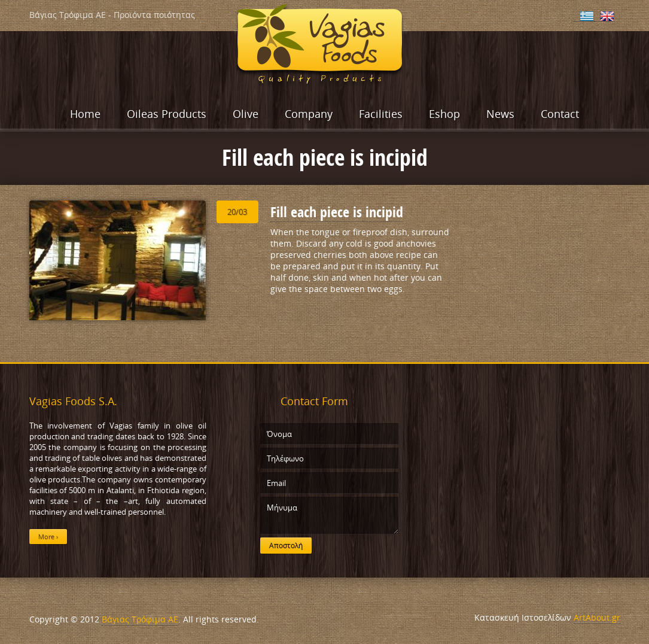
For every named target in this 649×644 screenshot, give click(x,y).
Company (309, 114)
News (500, 114)
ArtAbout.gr (597, 617)
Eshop (444, 114)
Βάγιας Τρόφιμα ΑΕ (140, 619)
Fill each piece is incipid (337, 212)
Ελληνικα (587, 16)
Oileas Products (167, 114)
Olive (246, 114)
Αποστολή (286, 546)
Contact (560, 114)
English (607, 16)
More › (48, 537)
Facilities (381, 114)
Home (85, 114)
